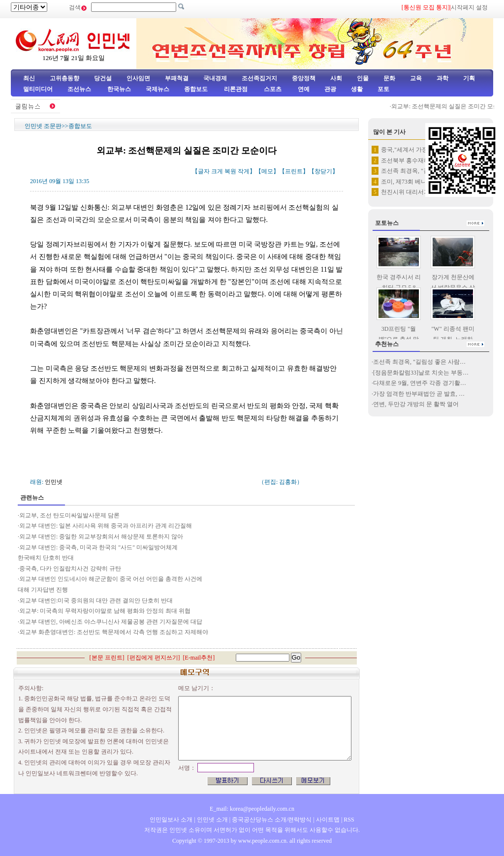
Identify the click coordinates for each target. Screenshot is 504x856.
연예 (303, 89)
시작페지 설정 (469, 7)
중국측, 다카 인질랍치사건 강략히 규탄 (70, 569)
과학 (442, 78)
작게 (244, 171)
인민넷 (54, 482)
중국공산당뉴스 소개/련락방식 (272, 820)
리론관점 (236, 89)
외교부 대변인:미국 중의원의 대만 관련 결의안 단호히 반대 (96, 601)
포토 (383, 89)
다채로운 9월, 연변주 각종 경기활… (420, 383)
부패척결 (177, 78)
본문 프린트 (107, 658)
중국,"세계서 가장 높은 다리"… (422, 150)
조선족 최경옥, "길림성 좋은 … (421, 171)
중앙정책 (304, 78)
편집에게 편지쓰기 (154, 658)
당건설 (103, 78)
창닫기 (323, 171)
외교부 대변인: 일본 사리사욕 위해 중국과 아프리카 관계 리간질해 (106, 526)
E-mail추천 (199, 658)
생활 (357, 89)
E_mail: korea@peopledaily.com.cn (252, 809)
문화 (389, 78)
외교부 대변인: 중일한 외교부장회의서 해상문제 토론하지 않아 (101, 537)
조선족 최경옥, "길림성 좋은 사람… (419, 362)
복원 (230, 171)
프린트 (294, 171)
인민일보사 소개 (171, 820)
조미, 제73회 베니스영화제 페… (422, 182)
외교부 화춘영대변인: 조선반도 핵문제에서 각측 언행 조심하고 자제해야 (114, 632)
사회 (336, 78)
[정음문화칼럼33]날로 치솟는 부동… (421, 373)
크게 (217, 171)
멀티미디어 (38, 89)
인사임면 (138, 78)
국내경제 (215, 78)
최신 (29, 78)
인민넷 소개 (212, 820)
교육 (416, 78)
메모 (267, 171)
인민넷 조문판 (43, 126)
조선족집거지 (259, 78)
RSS (349, 820)
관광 (330, 89)
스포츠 (272, 89)
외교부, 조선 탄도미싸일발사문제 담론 (69, 515)
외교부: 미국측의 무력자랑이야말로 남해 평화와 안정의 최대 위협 (105, 611)
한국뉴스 (119, 89)
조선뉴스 (80, 89)
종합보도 (196, 89)
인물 (363, 78)
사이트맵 (328, 820)
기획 (469, 78)
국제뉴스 (157, 89)
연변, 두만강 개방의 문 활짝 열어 (416, 404)
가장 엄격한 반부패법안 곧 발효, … (419, 394)
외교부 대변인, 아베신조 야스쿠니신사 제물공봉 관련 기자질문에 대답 (111, 622)
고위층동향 (64, 78)
